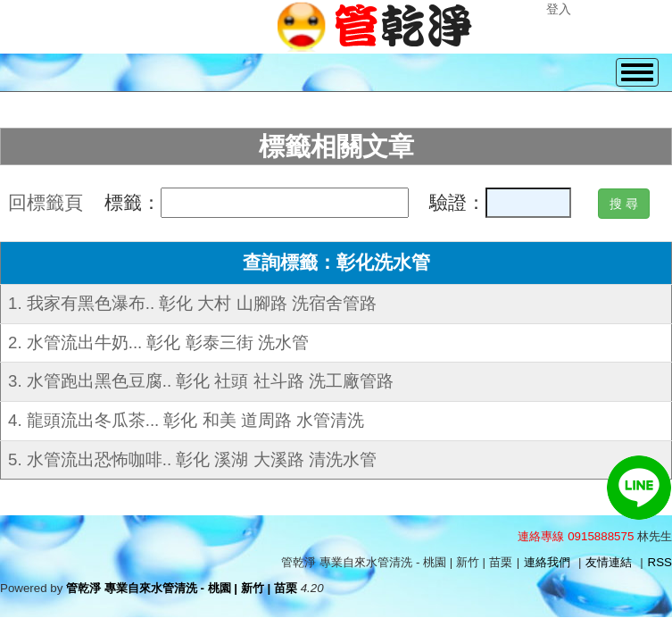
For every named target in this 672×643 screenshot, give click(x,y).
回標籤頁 (46, 203)
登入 (559, 9)
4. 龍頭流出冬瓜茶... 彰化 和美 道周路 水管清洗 (186, 420)
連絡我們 (547, 562)
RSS (660, 562)
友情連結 (609, 562)
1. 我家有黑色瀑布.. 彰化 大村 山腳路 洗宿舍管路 (192, 303)
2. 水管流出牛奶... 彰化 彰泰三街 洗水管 (158, 342)
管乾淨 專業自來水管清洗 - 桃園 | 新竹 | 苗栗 (182, 588)
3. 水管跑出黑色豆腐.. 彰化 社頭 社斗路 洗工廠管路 (201, 381)
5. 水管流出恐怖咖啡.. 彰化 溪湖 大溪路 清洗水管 (192, 459)
